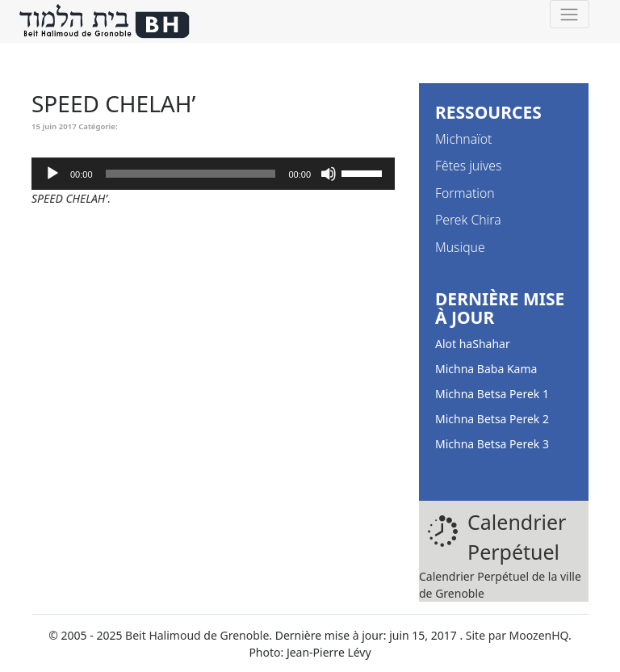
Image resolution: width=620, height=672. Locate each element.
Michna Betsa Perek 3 (492, 444)
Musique (460, 247)
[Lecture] (52, 174)
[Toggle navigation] (570, 14)
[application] (213, 174)
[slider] (191, 174)
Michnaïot (463, 139)
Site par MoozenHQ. (519, 635)
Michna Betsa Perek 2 (492, 419)
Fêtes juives (468, 166)
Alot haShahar (473, 344)
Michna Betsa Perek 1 (492, 394)
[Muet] (329, 174)
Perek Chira (468, 220)
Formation (465, 193)
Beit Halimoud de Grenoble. (199, 635)
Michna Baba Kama (486, 369)
